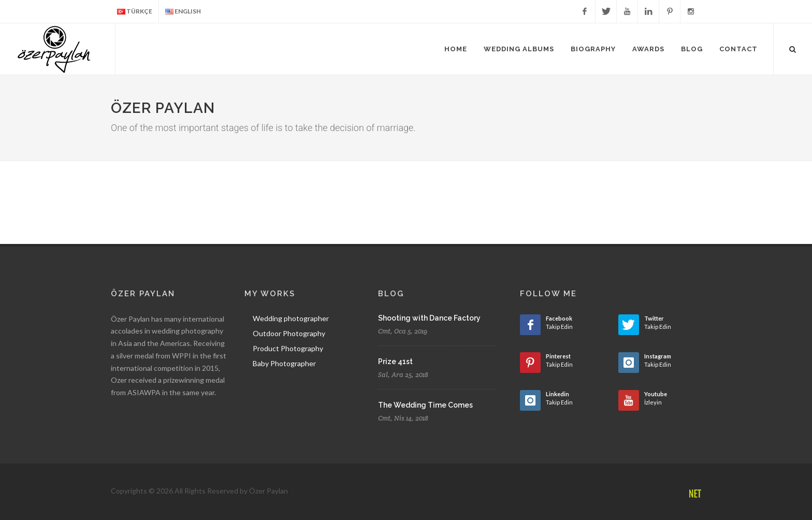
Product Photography (288, 348)
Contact (738, 49)
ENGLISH (183, 12)
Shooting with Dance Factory (429, 318)
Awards (648, 49)
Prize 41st (395, 362)
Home (456, 49)
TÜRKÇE (135, 12)
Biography (593, 49)
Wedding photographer (291, 318)
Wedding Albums (519, 49)
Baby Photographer (284, 363)
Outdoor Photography (289, 333)
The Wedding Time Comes (425, 405)
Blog (692, 49)
